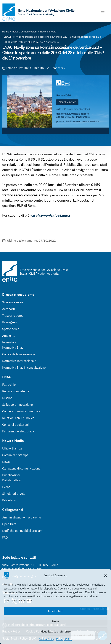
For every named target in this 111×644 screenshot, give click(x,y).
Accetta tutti (55, 611)
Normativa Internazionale (19, 361)
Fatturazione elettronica (18, 431)
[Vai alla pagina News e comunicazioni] (25, 32)
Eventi (6, 487)
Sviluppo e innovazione (17, 405)
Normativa (9, 342)
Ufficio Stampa (12, 448)
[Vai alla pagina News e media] (48, 32)
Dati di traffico (12, 480)
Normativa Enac (13, 347)
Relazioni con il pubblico (18, 418)
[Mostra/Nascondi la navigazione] (103, 12)
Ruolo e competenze (16, 391)
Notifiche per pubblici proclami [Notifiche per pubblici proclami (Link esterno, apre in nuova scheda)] (23, 531)
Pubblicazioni (11, 475)
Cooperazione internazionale (21, 411)
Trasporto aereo (13, 316)
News (6, 462)
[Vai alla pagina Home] (6, 32)
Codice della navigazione (19, 354)
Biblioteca (9, 500)
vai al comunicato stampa (50, 215)
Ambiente (9, 336)
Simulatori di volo (14, 494)
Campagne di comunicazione (21, 468)
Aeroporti (9, 309)
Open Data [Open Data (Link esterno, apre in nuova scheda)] (9, 524)
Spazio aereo (11, 329)
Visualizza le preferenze (55, 631)
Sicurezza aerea (13, 302)
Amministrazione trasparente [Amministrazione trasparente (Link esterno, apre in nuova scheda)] (22, 517)
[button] (105, 575)
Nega (55, 621)
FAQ (5, 537)
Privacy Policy (64, 639)
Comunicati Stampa (15, 455)
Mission (7, 398)
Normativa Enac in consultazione (24, 368)
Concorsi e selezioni (15, 425)
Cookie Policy (47, 639)
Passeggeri (9, 322)
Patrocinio (9, 385)
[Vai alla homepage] (38, 12)
